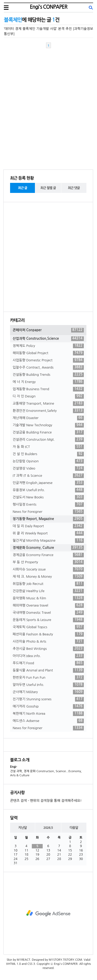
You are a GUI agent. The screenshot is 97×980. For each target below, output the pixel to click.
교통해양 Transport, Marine (48, 404)
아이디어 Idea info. (48, 656)
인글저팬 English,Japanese (48, 483)
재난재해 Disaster (48, 418)
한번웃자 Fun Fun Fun (48, 678)
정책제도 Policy (48, 346)
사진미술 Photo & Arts (48, 642)
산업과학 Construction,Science (48, 339)
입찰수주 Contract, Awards (48, 368)
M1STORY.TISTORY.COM (65, 960)
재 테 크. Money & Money (48, 577)
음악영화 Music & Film (48, 598)
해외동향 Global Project (48, 353)
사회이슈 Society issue (48, 569)
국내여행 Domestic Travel (48, 613)
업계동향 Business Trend (48, 389)
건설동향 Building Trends (48, 375)
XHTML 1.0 (14, 964)
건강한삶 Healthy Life (48, 591)
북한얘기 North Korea (48, 714)
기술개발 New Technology (48, 425)
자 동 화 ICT (48, 447)
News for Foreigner (48, 512)
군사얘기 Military (48, 692)
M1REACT (24, 960)
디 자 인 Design (48, 396)
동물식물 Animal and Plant (48, 670)
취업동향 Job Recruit (48, 584)
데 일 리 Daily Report (48, 526)
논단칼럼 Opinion (48, 461)
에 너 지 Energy (48, 382)
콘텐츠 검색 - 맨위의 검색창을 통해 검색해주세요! (46, 801)
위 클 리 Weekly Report (48, 533)
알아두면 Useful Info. (48, 685)
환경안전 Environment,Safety (48, 411)
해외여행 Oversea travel (48, 606)
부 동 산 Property (48, 562)
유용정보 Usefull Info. (48, 490)
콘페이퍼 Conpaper (48, 330)
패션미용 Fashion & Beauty (48, 634)
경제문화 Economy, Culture (48, 548)
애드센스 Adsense (48, 721)
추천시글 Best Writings (48, 649)
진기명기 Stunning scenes (48, 699)
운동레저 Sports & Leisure (48, 620)
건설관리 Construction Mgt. (48, 440)
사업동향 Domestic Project (48, 360)
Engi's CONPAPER (48, 7)
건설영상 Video (48, 468)
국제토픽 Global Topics (48, 627)
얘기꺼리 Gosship (48, 706)
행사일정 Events (48, 505)
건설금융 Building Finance (48, 432)
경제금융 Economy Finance (48, 555)
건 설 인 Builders (48, 454)
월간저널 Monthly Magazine (48, 541)
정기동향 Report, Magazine (48, 519)
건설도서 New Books (48, 497)
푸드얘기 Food (48, 663)
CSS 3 (31, 964)
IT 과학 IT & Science (48, 476)
